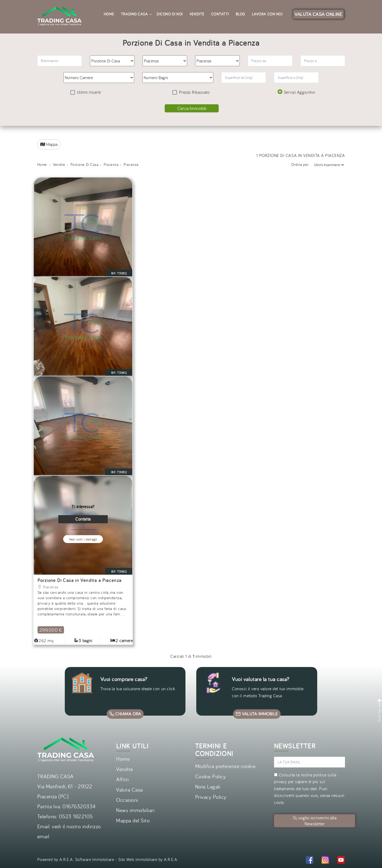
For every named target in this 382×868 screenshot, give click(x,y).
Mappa (49, 144)
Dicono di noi (170, 14)
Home (109, 14)
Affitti (123, 779)
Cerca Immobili (192, 108)
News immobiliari (135, 810)
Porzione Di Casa (84, 165)
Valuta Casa (129, 790)
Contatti (220, 14)
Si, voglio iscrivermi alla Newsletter (315, 821)
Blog (240, 14)
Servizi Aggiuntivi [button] (296, 92)
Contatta (83, 519)
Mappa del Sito (133, 820)
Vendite (197, 14)
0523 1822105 (76, 816)
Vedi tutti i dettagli (83, 539)
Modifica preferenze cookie (225, 766)
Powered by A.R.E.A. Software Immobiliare (76, 859)
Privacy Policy (211, 797)
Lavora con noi (267, 14)
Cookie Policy (211, 776)
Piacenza (111, 165)
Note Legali (208, 787)
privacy (280, 782)
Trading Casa (136, 14)
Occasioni (127, 800)
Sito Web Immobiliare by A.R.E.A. (148, 859)
